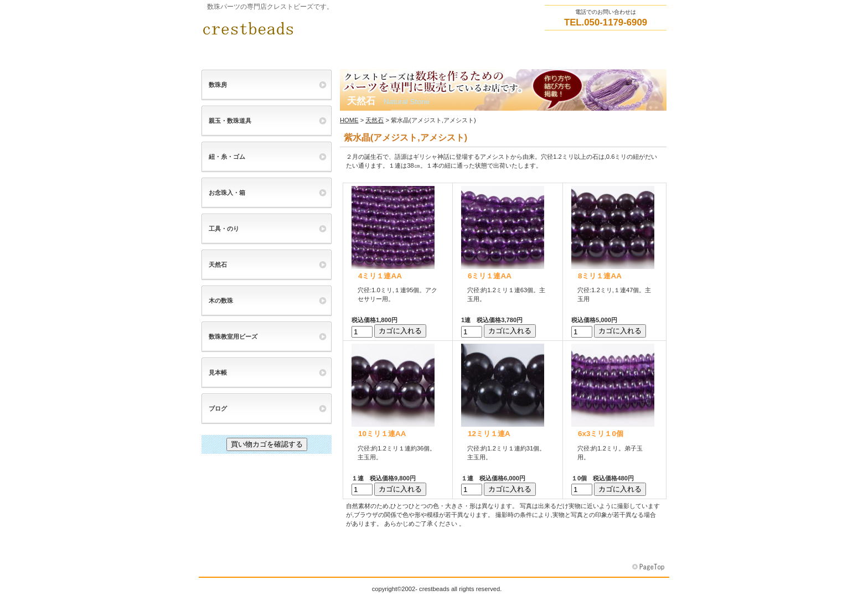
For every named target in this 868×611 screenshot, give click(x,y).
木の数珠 (221, 301)
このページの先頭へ (649, 567)
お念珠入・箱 (227, 193)
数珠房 (218, 85)
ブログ (218, 408)
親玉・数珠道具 (230, 121)
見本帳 (218, 372)
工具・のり (224, 229)
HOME (349, 120)
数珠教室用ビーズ (233, 336)
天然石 (374, 120)
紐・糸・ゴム (227, 157)
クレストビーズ (312, 28)
